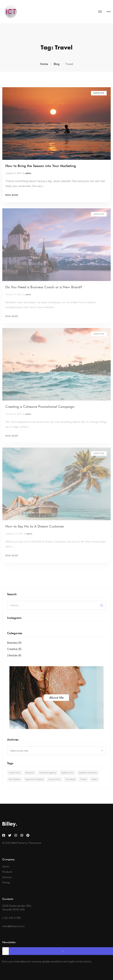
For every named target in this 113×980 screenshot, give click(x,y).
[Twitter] (10, 835)
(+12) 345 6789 (12, 918)
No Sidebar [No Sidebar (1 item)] (15, 779)
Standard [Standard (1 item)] (70, 779)
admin (28, 174)
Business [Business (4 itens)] (30, 773)
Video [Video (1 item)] (94, 779)
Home (44, 64)
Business (14, 643)
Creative (14, 649)
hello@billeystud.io (14, 926)
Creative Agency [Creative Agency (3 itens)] (48, 773)
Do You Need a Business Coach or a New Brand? (44, 289)
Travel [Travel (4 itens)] (83, 779)
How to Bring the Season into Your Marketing (41, 166)
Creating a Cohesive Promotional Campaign (40, 409)
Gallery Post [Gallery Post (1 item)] (67, 773)
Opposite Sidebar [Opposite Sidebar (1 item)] (34, 779)
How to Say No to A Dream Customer (35, 528)
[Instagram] (16, 835)
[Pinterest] (28, 835)
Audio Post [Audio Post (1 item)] (15, 773)
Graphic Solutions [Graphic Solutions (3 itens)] (88, 773)
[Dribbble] (22, 835)
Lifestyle (14, 655)
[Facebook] (4, 835)
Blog (56, 64)
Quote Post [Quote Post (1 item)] (54, 779)
